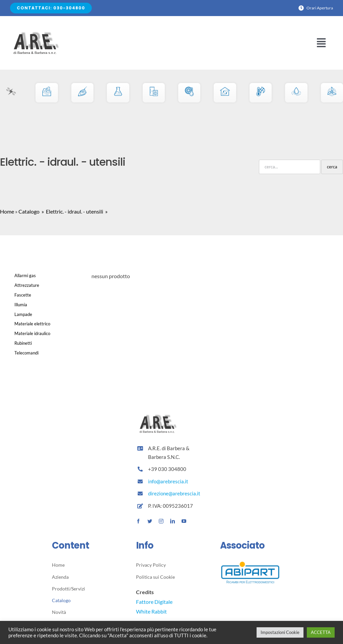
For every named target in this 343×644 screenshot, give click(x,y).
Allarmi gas (25, 275)
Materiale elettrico (32, 324)
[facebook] (138, 521)
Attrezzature (27, 285)
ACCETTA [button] (321, 632)
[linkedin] (173, 521)
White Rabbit (151, 611)
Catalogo (29, 211)
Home (7, 211)
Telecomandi (26, 353)
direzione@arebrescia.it (174, 493)
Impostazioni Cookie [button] (280, 632)
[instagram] (161, 521)
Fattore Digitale (154, 602)
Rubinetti (23, 343)
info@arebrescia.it (168, 481)
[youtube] (184, 521)
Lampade (23, 314)
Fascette (23, 295)
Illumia (21, 305)
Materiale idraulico (32, 333)
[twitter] (150, 521)
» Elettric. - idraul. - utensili (72, 211)
